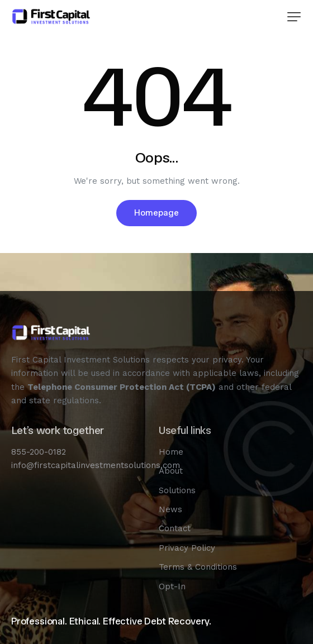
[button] (294, 17)
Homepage (156, 213)
